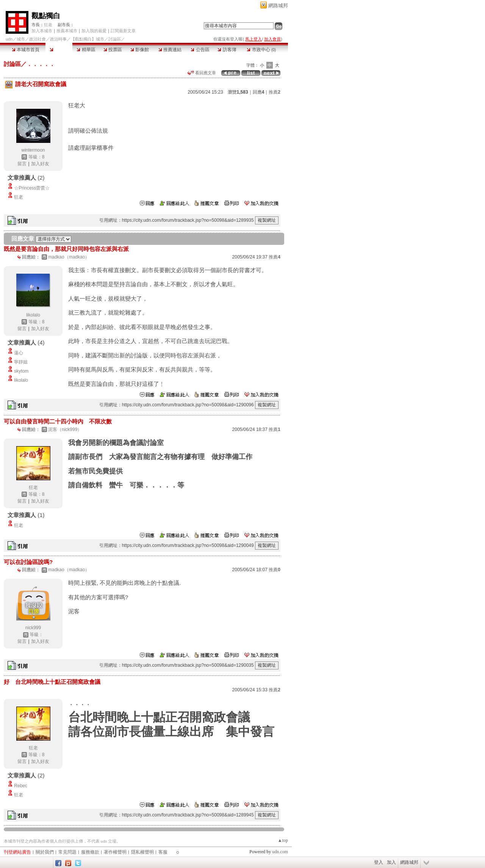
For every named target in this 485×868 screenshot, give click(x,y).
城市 (21, 39)
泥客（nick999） (65, 429)
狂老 (48, 25)
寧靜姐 (21, 362)
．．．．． (41, 64)
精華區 (86, 50)
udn (9, 39)
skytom (21, 371)
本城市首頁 (26, 50)
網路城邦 (278, 5)
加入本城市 (42, 31)
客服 (163, 852)
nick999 (33, 628)
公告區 (200, 50)
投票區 (113, 50)
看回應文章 (202, 73)
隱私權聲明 (142, 852)
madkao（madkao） (69, 257)
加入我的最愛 (94, 31)
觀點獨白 (46, 16)
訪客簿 (227, 50)
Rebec (21, 786)
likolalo (33, 315)
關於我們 (45, 852)
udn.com (280, 852)
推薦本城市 (67, 31)
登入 (379, 862)
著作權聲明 (115, 852)
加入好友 (40, 164)
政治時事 (58, 39)
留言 (22, 164)
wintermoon (33, 150)
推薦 (275, 92)
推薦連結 (170, 50)
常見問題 (67, 852)
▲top (283, 840)
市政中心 (261, 50)
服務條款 (90, 852)
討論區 (59, 50)
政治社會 (38, 39)
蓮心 (19, 353)
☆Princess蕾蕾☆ (32, 188)
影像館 (140, 50)
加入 (391, 862)
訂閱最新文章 (123, 31)
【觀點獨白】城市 (88, 39)
